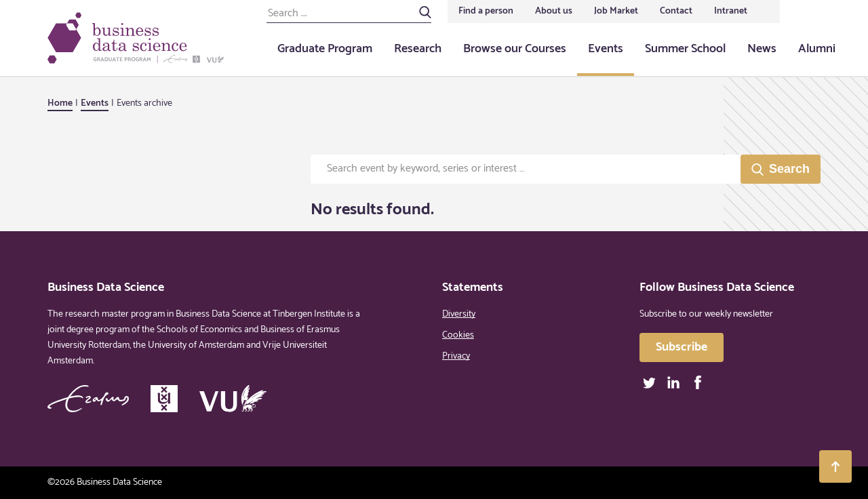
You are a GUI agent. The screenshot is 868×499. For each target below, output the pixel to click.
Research (418, 49)
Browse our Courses (515, 49)
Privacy (456, 356)
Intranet (731, 11)
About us (554, 11)
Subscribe (682, 347)
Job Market (616, 11)
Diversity (459, 314)
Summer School (685, 49)
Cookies (458, 335)
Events (606, 49)
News (762, 49)
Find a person (486, 11)
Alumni (817, 49)
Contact (676, 11)
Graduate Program (325, 49)
